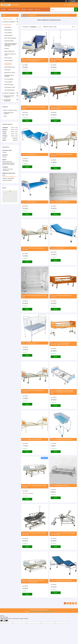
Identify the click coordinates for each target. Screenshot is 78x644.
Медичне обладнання (10, 93)
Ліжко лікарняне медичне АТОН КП (60, 485)
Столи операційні (9, 79)
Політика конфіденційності (47, 611)
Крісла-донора (8, 58)
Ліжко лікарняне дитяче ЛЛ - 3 (30, 343)
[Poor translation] (6, 621)
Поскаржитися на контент (35, 611)
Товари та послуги (13, 9)
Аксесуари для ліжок (10, 87)
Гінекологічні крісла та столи (10, 54)
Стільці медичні (8, 82)
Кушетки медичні (9, 60)
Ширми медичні (8, 35)
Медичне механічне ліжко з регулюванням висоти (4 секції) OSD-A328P (33, 581)
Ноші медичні (8, 27)
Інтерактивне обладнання (7, 100)
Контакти (31, 9)
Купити (27, 73)
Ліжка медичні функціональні (8, 64)
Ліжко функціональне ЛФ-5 (29, 202)
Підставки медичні (9, 41)
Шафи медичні (8, 30)
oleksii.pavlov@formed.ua (9, 177)
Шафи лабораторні (9, 51)
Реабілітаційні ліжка (10, 67)
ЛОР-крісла (7, 70)
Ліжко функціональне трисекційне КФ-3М (61, 580)
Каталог (26, 15)
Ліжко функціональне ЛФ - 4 (29, 154)
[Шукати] (72, 9)
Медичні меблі (32, 15)
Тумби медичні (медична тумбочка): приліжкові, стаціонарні (11, 45)
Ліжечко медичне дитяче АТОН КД (60, 202)
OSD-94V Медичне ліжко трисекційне (32, 439)
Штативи (7, 48)
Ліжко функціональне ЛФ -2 (58, 248)
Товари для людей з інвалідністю (9, 96)
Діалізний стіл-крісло (10, 73)
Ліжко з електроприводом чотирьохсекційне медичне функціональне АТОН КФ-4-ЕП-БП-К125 (62, 392)
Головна (3, 9)
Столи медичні (8, 33)
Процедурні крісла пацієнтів (9, 76)
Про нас (24, 9)
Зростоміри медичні (10, 90)
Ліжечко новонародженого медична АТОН (61, 439)
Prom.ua (46, 610)
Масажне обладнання (10, 22)
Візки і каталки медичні (10, 38)
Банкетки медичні (9, 85)
